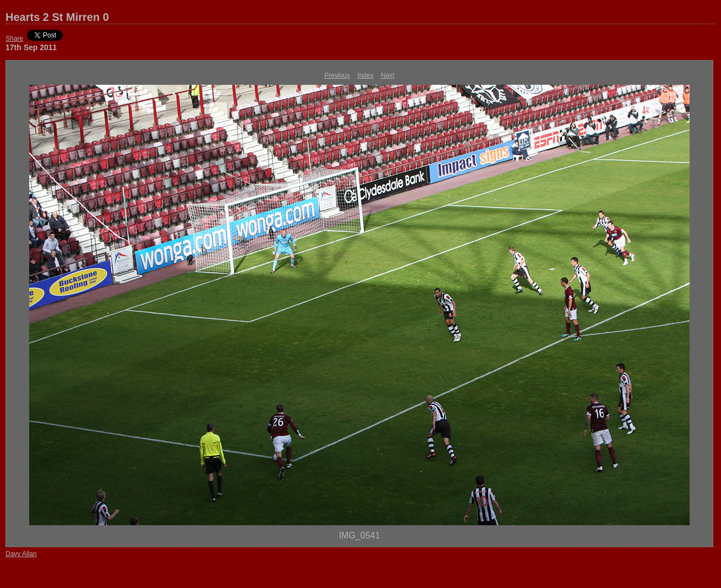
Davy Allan (21, 554)
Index (365, 75)
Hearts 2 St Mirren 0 (57, 17)
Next (388, 75)
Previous (337, 75)
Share (14, 39)
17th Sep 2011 (31, 47)
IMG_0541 (360, 535)
